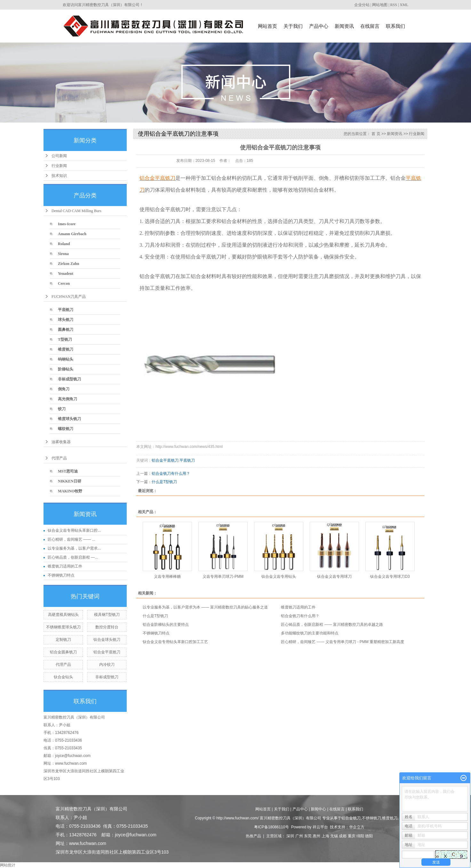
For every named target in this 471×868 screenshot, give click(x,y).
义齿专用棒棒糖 (167, 577)
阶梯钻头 (66, 369)
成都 (343, 836)
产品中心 (319, 26)
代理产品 (59, 458)
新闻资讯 (344, 26)
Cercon (64, 283)
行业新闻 (59, 166)
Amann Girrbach (72, 234)
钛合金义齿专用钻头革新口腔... (74, 530)
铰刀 (62, 409)
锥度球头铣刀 (69, 419)
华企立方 (357, 827)
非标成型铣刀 (69, 379)
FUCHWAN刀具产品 (69, 297)
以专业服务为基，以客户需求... (74, 548)
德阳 (369, 836)
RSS (394, 5)
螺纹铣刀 (66, 429)
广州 (299, 836)
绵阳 (360, 836)
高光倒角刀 (68, 399)
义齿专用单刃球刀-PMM (223, 577)
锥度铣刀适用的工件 (65, 566)
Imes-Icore (67, 224)
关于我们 (293, 26)
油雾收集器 (61, 442)
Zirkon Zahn (68, 264)
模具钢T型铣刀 (107, 615)
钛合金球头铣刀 (107, 640)
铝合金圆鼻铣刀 (63, 652)
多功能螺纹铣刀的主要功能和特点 (310, 633)
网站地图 (380, 5)
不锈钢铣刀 (371, 818)
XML (404, 5)
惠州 (316, 836)
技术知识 (59, 176)
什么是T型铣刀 (164, 482)
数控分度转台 (107, 627)
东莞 (308, 836)
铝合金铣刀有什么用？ (171, 474)
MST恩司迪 (68, 471)
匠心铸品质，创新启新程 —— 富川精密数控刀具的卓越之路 (332, 625)
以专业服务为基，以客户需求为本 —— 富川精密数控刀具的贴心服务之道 (205, 607)
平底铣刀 (66, 310)
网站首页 (267, 26)
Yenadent (66, 274)
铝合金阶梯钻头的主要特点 (166, 625)
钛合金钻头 (63, 677)
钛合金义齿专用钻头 (279, 577)
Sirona (63, 254)
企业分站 (362, 5)
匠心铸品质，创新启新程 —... (73, 557)
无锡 (334, 836)
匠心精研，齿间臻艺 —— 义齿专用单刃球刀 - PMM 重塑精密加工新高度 (343, 642)
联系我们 (395, 26)
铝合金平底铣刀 (107, 652)
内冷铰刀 (107, 665)
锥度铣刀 (66, 349)
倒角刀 (64, 389)
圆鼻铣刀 (66, 330)
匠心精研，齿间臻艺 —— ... (72, 539)
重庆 (352, 836)
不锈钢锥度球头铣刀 (63, 627)
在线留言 (370, 26)
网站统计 (8, 865)
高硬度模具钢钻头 (63, 615)
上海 (325, 836)
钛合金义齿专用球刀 (334, 577)
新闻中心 (318, 809)
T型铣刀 (65, 339)
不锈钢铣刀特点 (61, 575)
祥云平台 (320, 827)
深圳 (290, 836)
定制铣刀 (63, 640)
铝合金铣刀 (351, 818)
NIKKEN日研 (70, 481)
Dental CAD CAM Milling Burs (76, 211)
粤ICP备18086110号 (271, 827)
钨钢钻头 (66, 359)
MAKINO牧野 (70, 491)
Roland (64, 244)
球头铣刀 (66, 320)
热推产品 (253, 836)
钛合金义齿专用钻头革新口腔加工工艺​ (175, 642)
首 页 (376, 134)
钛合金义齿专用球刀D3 (390, 577)
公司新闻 (59, 156)
